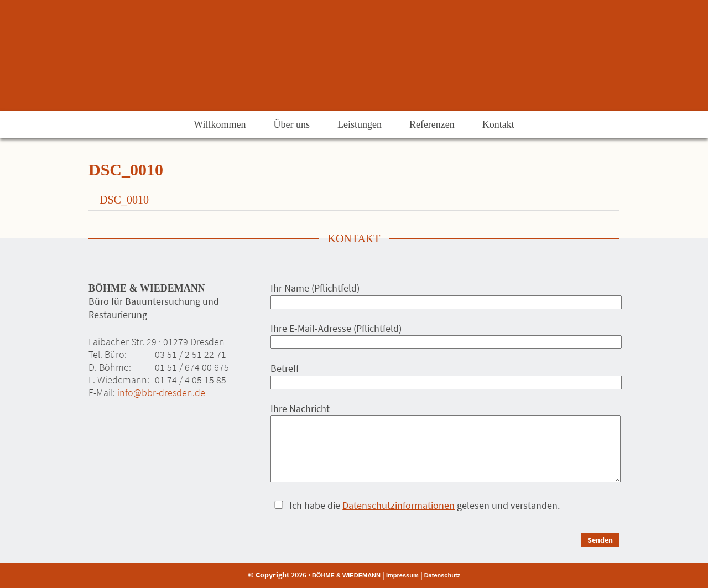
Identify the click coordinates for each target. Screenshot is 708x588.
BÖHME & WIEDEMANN (346, 575)
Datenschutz (442, 575)
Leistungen (360, 124)
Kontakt (498, 124)
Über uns (291, 124)
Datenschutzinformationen (399, 505)
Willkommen (220, 124)
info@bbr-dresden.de (161, 392)
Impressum (402, 575)
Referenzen (432, 124)
